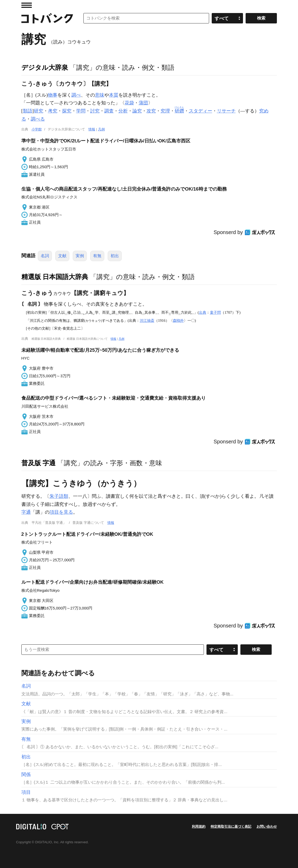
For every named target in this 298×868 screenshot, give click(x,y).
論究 (137, 111)
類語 (28, 111)
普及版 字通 (39, 463)
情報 (92, 129)
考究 (53, 111)
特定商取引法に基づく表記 (231, 826)
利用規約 (199, 826)
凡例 (101, 129)
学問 (81, 111)
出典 (203, 312)
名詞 (45, 256)
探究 (67, 111)
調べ (76, 95)
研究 (39, 111)
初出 (115, 256)
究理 (165, 111)
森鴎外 (178, 320)
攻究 (151, 111)
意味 (100, 95)
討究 (95, 111)
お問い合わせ (267, 826)
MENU (27, 5)
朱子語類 (59, 496)
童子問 (215, 312)
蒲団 (143, 103)
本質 (114, 95)
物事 (53, 95)
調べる (38, 119)
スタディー (200, 111)
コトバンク (47, 18)
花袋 (129, 103)
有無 (97, 256)
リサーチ (226, 111)
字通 (26, 512)
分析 (123, 111)
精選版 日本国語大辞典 (55, 277)
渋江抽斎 (147, 320)
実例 (80, 256)
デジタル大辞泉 (45, 67)
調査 (109, 111)
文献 (62, 256)
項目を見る (61, 512)
